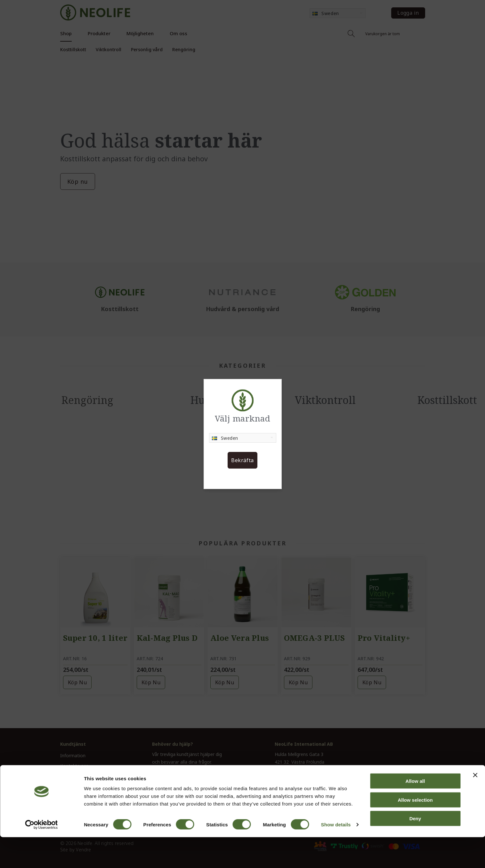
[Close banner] (475, 806)
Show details (336, 855)
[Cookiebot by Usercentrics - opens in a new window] (41, 856)
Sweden (225, 438)
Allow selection (415, 831)
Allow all (415, 812)
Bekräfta (242, 460)
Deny (415, 849)
